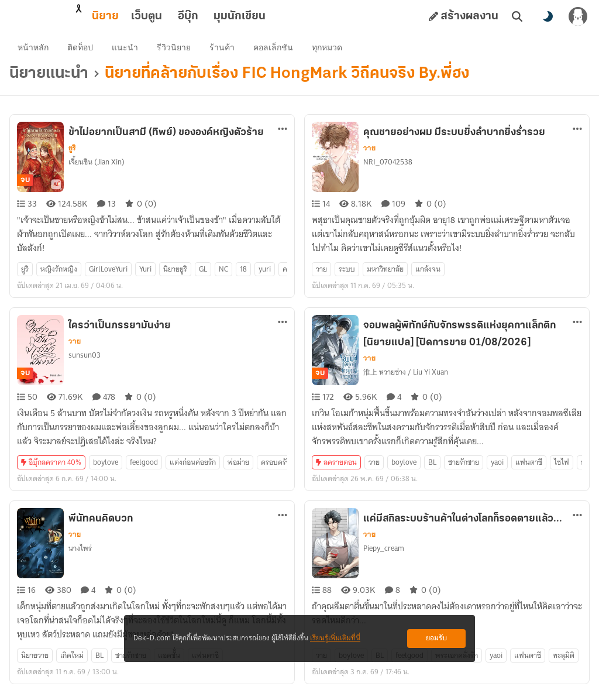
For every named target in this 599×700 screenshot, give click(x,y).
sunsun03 (85, 361)
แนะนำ (126, 50)
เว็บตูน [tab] (95, 16)
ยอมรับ (436, 638)
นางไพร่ (80, 555)
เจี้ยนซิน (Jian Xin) (97, 168)
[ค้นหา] (517, 16)
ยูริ (72, 155)
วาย (369, 155)
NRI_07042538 (388, 168)
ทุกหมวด (328, 50)
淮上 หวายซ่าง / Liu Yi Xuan (406, 378)
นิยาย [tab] (54, 16)
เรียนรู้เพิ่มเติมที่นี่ (335, 638)
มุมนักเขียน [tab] (188, 16)
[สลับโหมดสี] (548, 16)
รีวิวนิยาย (175, 50)
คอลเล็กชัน (274, 50)
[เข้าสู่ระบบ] (578, 16)
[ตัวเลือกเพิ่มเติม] (283, 135)
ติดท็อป (81, 50)
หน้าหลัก (34, 50)
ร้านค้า (223, 50)
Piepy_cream (384, 555)
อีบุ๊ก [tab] (137, 16)
